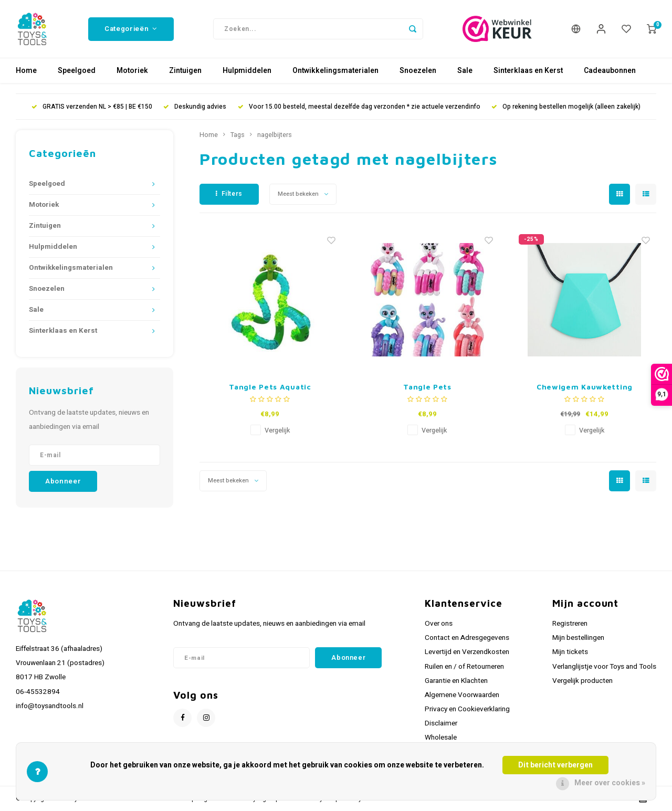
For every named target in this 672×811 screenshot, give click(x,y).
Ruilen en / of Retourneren (464, 667)
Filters (229, 194)
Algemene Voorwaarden (462, 695)
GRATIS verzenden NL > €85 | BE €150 (92, 107)
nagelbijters (275, 135)
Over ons (439, 624)
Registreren (570, 624)
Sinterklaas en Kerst (528, 71)
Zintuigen (185, 71)
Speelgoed (77, 71)
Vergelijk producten (582, 681)
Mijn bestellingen (578, 638)
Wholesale (441, 738)
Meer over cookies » (610, 783)
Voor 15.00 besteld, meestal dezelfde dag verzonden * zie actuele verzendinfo (359, 107)
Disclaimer (441, 723)
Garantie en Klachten (456, 681)
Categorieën (131, 29)
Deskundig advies (195, 107)
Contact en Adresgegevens (467, 638)
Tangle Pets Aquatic (270, 387)
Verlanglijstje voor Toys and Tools (604, 667)
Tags (238, 135)
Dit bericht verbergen (555, 765)
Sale (465, 71)
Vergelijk (277, 430)
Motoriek (132, 71)
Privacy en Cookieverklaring (467, 709)
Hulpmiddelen (247, 71)
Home (26, 71)
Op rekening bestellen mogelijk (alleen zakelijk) (566, 107)
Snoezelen (418, 71)
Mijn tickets (570, 652)
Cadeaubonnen (610, 71)
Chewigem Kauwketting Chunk (585, 387)
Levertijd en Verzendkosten (467, 652)
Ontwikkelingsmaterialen (335, 71)
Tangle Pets (427, 387)
